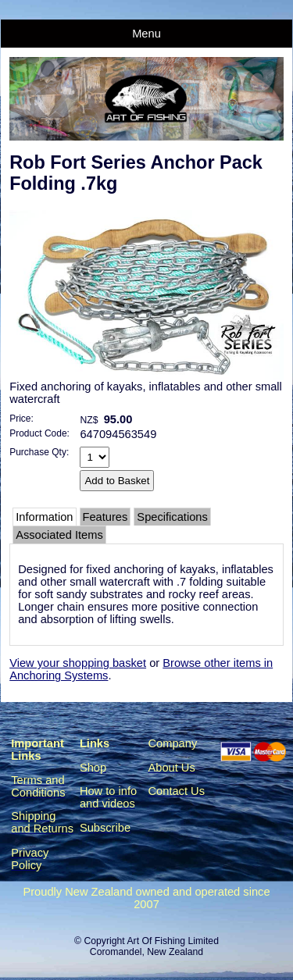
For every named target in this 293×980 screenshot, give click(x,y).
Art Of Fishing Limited (172, 941)
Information (44, 517)
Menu (146, 34)
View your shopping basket (78, 663)
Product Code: (39, 433)
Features (105, 517)
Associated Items (59, 535)
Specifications (172, 517)
